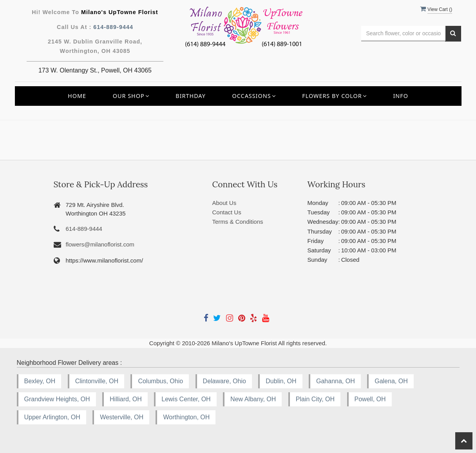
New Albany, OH (253, 399)
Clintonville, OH (97, 381)
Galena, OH (391, 381)
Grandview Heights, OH (57, 399)
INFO (401, 96)
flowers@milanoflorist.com (100, 244)
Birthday (191, 96)
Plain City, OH (315, 399)
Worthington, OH (186, 417)
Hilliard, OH (126, 399)
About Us (224, 203)
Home (77, 96)
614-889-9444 (113, 27)
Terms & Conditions (238, 222)
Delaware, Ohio (224, 381)
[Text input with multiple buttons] (403, 34)
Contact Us (227, 212)
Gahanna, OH (336, 381)
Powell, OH (370, 399)
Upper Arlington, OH (52, 417)
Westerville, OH (122, 417)
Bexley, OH (40, 381)
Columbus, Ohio (160, 381)
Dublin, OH (281, 381)
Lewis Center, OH (186, 399)
